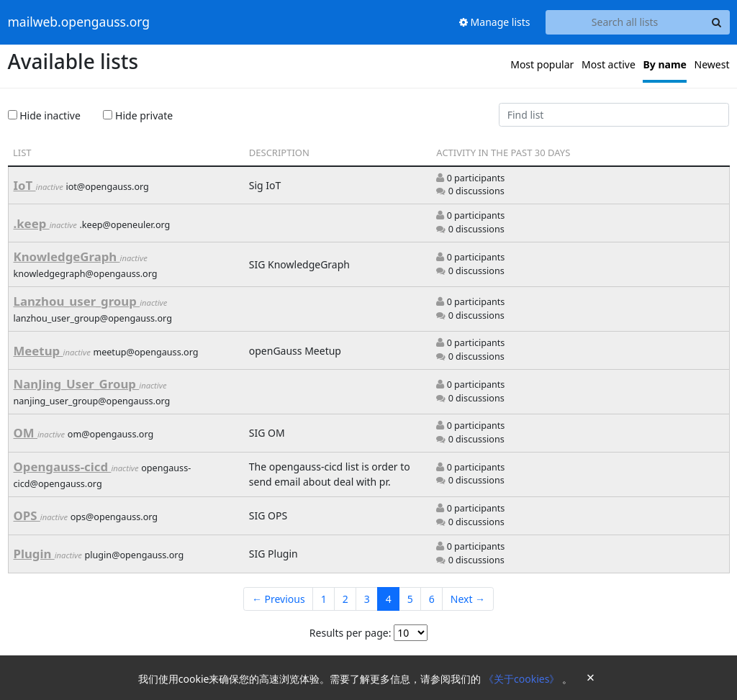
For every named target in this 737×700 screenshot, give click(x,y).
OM (26, 433)
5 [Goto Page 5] (410, 599)
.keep (32, 223)
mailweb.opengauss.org (79, 22)
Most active (609, 64)
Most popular (542, 64)
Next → (468, 599)
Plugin (34, 554)
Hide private (138, 115)
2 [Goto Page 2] (345, 599)
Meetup (39, 351)
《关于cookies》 (523, 679)
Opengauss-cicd (63, 467)
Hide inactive (44, 115)
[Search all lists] (625, 22)
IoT (25, 185)
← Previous (279, 599)
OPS (27, 515)
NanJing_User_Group (77, 384)
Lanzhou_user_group (77, 301)
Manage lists (495, 22)
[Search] (717, 22)
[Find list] (614, 115)
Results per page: (351, 633)
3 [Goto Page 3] (367, 599)
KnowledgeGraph (67, 256)
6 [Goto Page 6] (432, 599)
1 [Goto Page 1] (324, 599)
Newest (712, 64)
